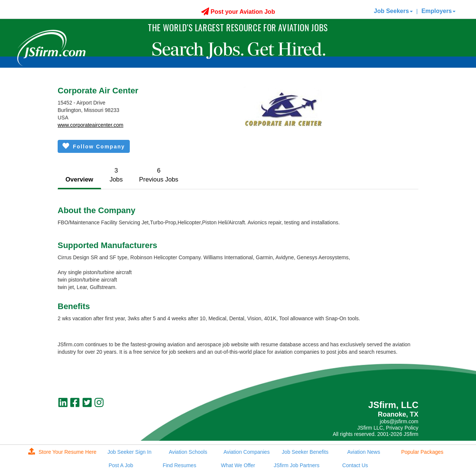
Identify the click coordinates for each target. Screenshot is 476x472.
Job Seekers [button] (393, 11)
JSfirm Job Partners (297, 465)
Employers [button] (438, 11)
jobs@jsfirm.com (399, 421)
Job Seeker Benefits (305, 452)
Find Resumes (179, 465)
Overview (79, 179)
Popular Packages (422, 452)
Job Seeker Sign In (129, 452)
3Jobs (116, 175)
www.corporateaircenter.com (91, 125)
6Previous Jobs (159, 175)
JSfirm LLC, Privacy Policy (388, 428)
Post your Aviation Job (238, 12)
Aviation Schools (188, 452)
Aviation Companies (247, 452)
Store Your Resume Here (62, 452)
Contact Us (355, 465)
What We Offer (238, 465)
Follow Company (94, 146)
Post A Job (121, 465)
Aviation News (364, 452)
